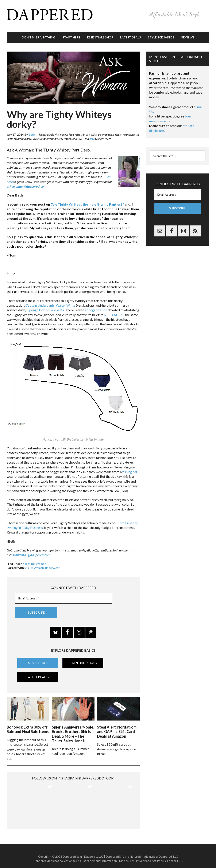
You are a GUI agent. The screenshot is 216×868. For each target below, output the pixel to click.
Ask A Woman (35, 563)
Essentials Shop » (83, 658)
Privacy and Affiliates (150, 855)
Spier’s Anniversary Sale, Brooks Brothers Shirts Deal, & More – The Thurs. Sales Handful (73, 728)
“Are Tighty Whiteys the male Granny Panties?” (87, 200)
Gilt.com (170, 855)
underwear (52, 563)
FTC (180, 855)
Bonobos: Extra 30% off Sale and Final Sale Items (28, 724)
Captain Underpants (40, 301)
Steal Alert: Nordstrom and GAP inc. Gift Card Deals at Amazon (117, 726)
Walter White (66, 301)
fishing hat (130, 467)
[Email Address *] (64, 594)
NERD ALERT (114, 310)
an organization (96, 306)
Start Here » (38, 658)
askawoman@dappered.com (27, 182)
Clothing (29, 559)
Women (41, 559)
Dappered (108, 14)
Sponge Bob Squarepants (46, 306)
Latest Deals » (38, 673)
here (92, 134)
